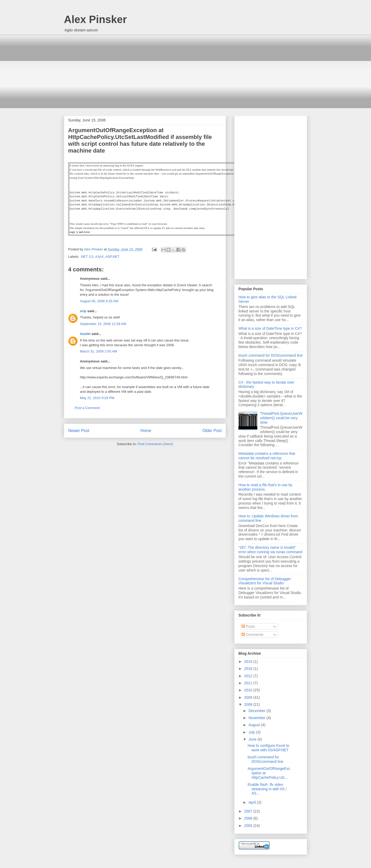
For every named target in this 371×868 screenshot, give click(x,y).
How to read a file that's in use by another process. (265, 487)
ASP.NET (112, 257)
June (253, 739)
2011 (249, 683)
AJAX (99, 257)
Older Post (212, 431)
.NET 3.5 (87, 257)
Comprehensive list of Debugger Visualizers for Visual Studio (265, 581)
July (252, 732)
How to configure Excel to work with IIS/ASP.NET (268, 748)
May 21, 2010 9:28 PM (97, 398)
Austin (85, 334)
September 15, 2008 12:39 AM (103, 324)
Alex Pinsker (95, 19)
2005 (249, 826)
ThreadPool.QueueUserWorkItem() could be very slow (281, 418)
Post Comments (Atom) (155, 444)
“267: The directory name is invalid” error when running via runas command (270, 550)
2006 (249, 818)
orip (83, 311)
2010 (249, 690)
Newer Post (79, 431)
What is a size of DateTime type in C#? (270, 328)
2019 (249, 662)
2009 (249, 697)
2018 (249, 669)
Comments (253, 635)
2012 (249, 676)
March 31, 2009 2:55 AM (99, 351)
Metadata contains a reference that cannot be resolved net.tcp (267, 456)
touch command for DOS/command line (271, 355)
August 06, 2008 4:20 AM (99, 301)
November (257, 718)
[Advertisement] (185, 71)
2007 (249, 811)
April (253, 802)
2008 (249, 704)
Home (146, 431)
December (257, 711)
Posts (248, 626)
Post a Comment (87, 408)
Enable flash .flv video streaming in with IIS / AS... (267, 789)
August (255, 725)
